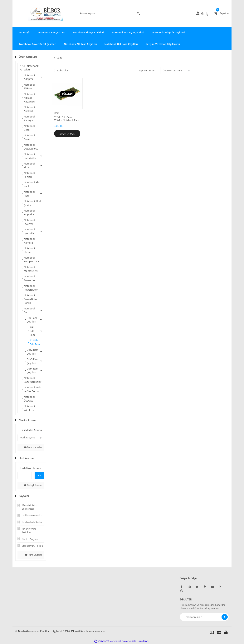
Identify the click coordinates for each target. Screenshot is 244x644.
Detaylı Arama (33, 485)
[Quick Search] (25, 475)
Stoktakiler (62, 71)
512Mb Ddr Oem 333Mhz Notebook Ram (66, 119)
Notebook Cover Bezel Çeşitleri (38, 44)
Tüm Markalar (33, 447)
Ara (39, 475)
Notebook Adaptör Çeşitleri (168, 32)
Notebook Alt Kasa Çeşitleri (80, 44)
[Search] (104, 13)
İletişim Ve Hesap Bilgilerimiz (163, 44)
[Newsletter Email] (204, 617)
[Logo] (40, 13)
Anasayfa (25, 32)
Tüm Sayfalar (34, 555)
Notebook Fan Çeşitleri (52, 32)
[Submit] (225, 617)
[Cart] (221, 13)
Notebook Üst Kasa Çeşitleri (121, 44)
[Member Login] (204, 13)
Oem (57, 113)
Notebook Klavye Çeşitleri (88, 32)
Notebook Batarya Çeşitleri (128, 32)
